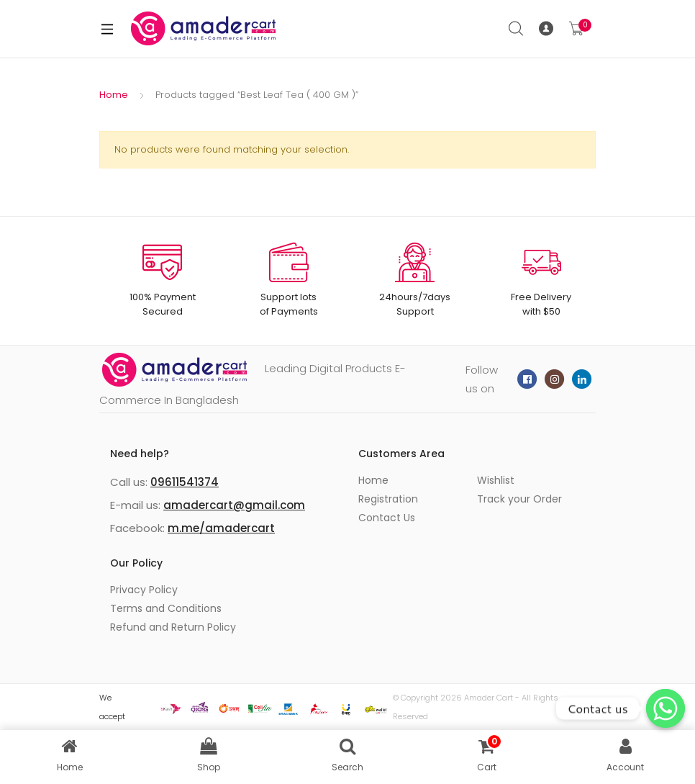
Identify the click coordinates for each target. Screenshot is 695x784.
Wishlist (496, 480)
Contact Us (387, 518)
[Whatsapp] (666, 708)
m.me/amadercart (221, 528)
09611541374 (185, 482)
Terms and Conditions (166, 608)
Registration (388, 499)
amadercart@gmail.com (234, 505)
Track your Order (519, 499)
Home (114, 95)
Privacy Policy (144, 590)
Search (517, 29)
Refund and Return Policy (173, 627)
